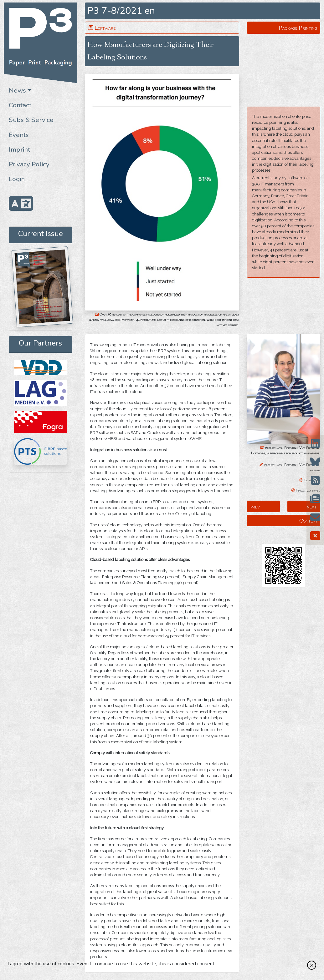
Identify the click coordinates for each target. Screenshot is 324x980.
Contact (20, 105)
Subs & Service (31, 120)
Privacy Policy (29, 164)
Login (17, 179)
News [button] (17, 90)
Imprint (19, 149)
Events (19, 135)
